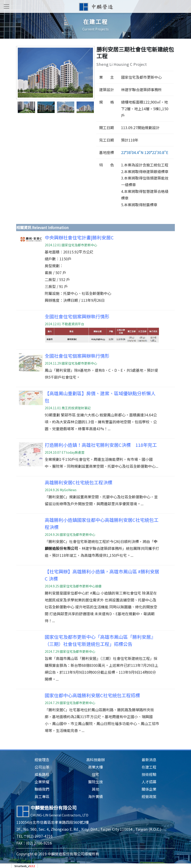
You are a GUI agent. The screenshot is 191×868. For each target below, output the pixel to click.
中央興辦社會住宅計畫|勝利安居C (79, 237)
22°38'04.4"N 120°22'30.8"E (145, 152)
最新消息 (149, 760)
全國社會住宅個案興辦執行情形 (77, 316)
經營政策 (149, 796)
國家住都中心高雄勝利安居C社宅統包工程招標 (92, 695)
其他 (95, 789)
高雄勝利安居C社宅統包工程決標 (79, 482)
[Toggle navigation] (6, 6)
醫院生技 (95, 782)
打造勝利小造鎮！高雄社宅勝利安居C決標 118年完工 (101, 445)
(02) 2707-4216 (40, 836)
